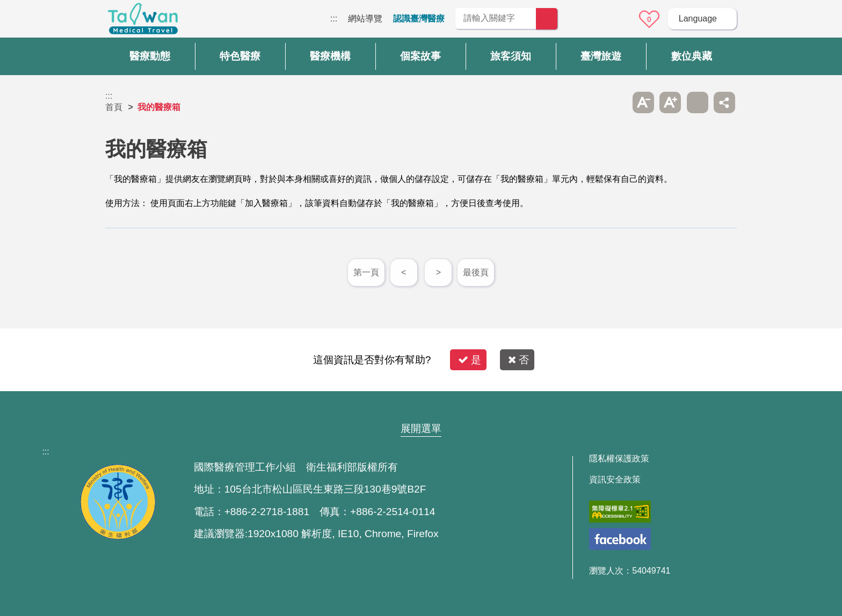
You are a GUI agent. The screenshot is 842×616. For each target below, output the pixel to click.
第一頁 (366, 272)
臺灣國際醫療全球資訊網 (143, 21)
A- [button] (643, 102)
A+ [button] (670, 102)
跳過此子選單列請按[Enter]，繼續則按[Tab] (616, 102)
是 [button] (470, 360)
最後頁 (476, 272)
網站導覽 (365, 19)
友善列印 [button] (698, 102)
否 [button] (518, 360)
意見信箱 (619, 19)
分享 (724, 102)
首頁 (114, 107)
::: (334, 19)
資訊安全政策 (615, 480)
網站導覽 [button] (421, 408)
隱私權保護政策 (619, 459)
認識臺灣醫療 (419, 19)
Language (698, 19)
